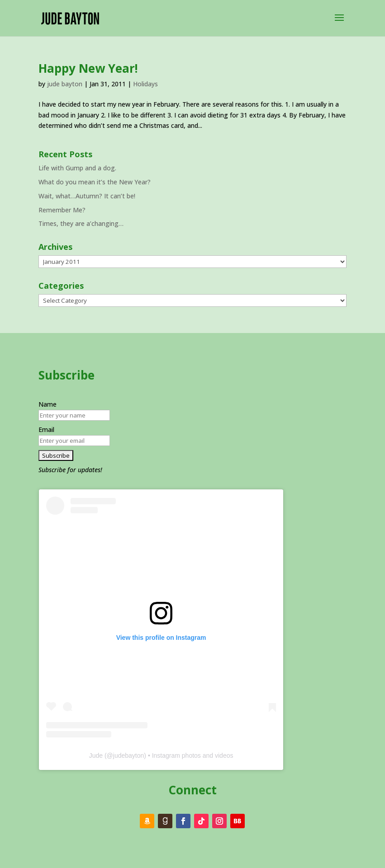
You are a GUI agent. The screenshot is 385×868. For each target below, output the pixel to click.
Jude (96, 755)
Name (48, 404)
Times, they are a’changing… (81, 223)
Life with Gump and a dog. (77, 168)
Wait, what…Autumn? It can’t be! (87, 196)
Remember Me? (62, 210)
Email (46, 429)
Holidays (145, 84)
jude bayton (65, 84)
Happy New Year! (88, 68)
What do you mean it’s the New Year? (95, 182)
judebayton (129, 755)
